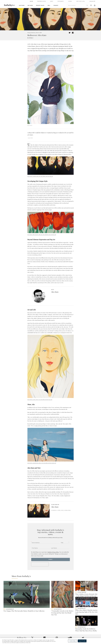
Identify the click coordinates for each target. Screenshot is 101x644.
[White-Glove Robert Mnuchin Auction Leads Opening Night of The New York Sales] (86, 603)
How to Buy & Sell (81, 1)
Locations (31, 634)
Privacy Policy (48, 634)
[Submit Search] (87, 5)
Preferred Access (42, 1)
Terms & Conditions (64, 634)
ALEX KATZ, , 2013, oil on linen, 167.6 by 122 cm (40, 400)
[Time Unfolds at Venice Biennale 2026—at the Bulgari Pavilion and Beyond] (86, 586)
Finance (56, 5)
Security (61, 632)
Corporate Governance (50, 637)
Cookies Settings (72, 641)
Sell (49, 5)
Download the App (34, 637)
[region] (51, 641)
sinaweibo (83, 624)
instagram (57, 624)
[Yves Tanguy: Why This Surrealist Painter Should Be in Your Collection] (27, 595)
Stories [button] (70, 1)
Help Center (32, 632)
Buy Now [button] (30, 5)
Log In (31, 1)
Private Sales (40, 5)
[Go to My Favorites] (91, 5)
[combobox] (78, 5)
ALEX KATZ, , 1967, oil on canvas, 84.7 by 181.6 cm (42, 235)
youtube (70, 624)
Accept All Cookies (82, 641)
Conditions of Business (65, 637)
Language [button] (92, 1)
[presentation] (40, 564)
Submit (51, 559)
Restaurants (61, 1)
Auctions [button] (22, 5)
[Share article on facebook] (73, 33)
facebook (45, 624)
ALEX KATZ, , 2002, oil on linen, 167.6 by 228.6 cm (42, 463)
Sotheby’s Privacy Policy (53, 552)
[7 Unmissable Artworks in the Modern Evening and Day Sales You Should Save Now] (62, 595)
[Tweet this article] (70, 33)
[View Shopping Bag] (95, 5)
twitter (32, 624)
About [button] (52, 1)
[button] (51, 577)
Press (46, 632)
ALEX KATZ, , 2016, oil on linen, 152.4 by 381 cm (40, 176)
